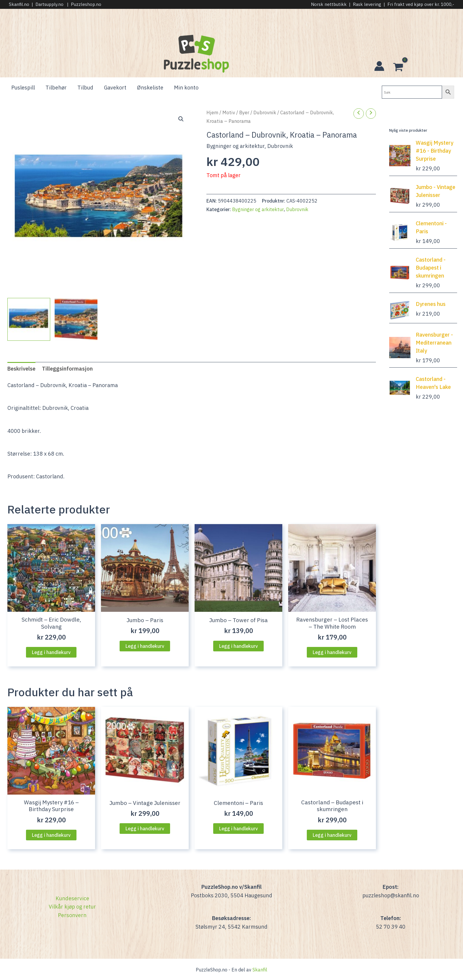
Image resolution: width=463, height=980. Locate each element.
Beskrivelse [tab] (21, 369)
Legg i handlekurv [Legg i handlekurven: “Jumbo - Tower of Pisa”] (238, 646)
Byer (244, 112)
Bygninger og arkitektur (235, 146)
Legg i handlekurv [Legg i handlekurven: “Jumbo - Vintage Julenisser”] (145, 829)
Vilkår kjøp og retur (72, 907)
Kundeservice (72, 898)
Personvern (72, 915)
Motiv (229, 112)
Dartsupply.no (49, 4)
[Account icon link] (379, 66)
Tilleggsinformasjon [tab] (67, 369)
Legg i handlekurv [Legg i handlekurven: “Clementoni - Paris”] (238, 829)
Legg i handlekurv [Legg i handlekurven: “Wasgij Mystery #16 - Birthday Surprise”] (51, 835)
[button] (181, 119)
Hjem (212, 112)
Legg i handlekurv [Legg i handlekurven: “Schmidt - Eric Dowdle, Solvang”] (51, 652)
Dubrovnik (265, 112)
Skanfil (260, 970)
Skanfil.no (19, 4)
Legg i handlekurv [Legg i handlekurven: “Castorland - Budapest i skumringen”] (332, 835)
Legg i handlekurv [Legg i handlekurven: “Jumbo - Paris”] (145, 646)
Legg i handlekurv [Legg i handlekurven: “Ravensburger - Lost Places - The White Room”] (332, 652)
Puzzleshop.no (86, 4)
